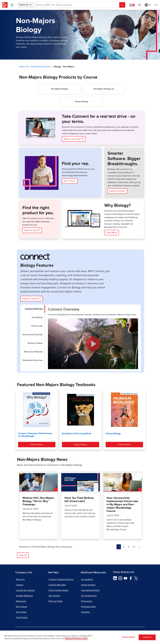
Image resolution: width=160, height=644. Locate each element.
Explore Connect (117, 191)
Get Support (54, 596)
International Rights (90, 590)
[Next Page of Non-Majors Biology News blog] (139, 547)
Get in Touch (70, 181)
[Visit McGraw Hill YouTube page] (125, 578)
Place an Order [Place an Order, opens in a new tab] (55, 601)
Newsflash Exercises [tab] (33, 360)
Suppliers (86, 612)
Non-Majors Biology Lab (104, 89)
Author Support (88, 585)
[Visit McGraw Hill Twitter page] (136, 578)
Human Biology (82, 102)
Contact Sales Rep (57, 585)
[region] (80, 637)
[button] (139, 5)
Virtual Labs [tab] (37, 326)
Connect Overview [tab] (34, 309)
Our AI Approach (89, 596)
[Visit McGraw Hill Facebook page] (131, 578)
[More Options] (156, 5)
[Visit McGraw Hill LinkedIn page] (115, 578)
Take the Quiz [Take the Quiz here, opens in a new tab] (32, 230)
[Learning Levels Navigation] (12, 5)
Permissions (87, 601)
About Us (20, 579)
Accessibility (87, 579)
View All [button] (23, 555)
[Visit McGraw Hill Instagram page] (120, 578)
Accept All (147, 637)
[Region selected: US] (148, 5)
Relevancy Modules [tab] (33, 352)
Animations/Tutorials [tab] (33, 335)
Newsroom (21, 601)
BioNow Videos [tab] (35, 343)
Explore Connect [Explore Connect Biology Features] (32, 298)
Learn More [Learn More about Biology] (112, 233)
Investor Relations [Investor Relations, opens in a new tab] (24, 596)
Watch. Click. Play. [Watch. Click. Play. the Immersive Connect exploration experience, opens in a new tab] (74, 139)
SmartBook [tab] (37, 317)
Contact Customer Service (61, 579)
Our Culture (21, 607)
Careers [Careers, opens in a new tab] (20, 585)
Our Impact (21, 612)
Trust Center (22, 617)
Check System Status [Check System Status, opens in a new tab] (58, 590)
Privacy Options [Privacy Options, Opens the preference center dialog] (128, 637)
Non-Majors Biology (59, 89)
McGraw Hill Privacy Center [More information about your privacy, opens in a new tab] (76, 639)
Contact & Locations (25, 590)
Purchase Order (88, 607)
